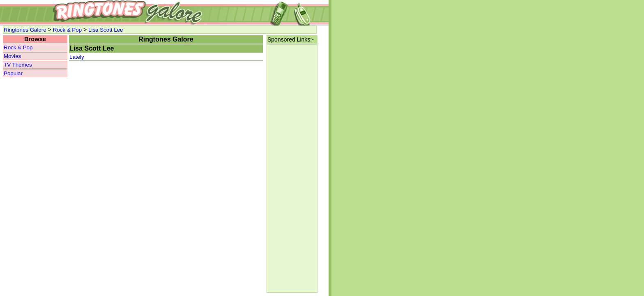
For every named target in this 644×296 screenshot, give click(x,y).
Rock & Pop (67, 30)
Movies (12, 56)
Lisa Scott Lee (106, 30)
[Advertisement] (292, 169)
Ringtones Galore (25, 30)
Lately (77, 57)
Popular (13, 73)
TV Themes (18, 65)
